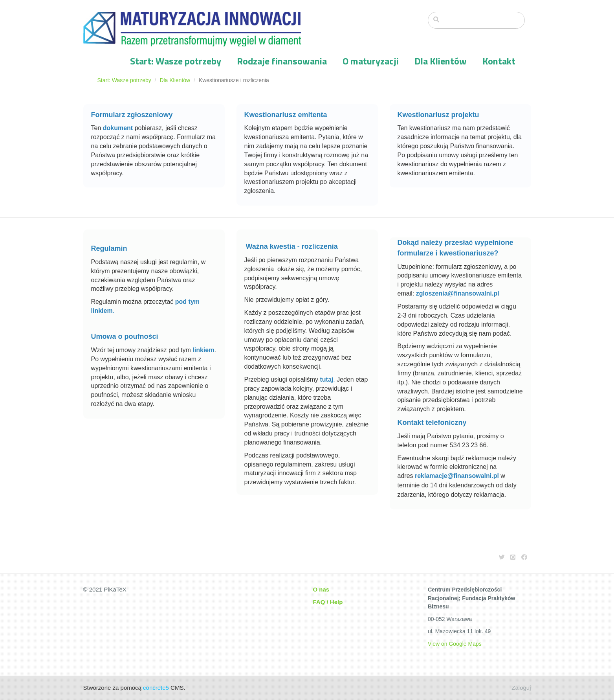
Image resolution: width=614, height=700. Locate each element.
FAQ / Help (328, 602)
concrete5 (156, 688)
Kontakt (499, 61)
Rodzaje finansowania (282, 61)
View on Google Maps (455, 644)
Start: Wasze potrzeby (176, 61)
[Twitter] (502, 557)
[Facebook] (524, 557)
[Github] (513, 557)
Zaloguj (521, 688)
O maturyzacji (371, 61)
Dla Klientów (441, 61)
